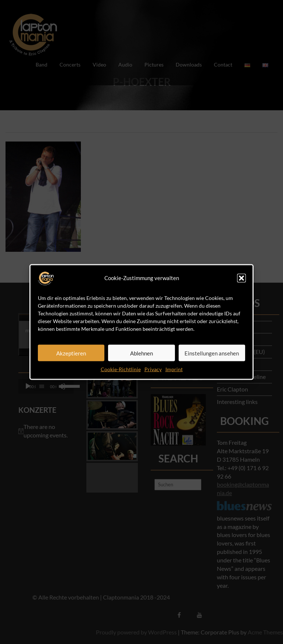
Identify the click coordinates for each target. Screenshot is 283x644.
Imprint (174, 369)
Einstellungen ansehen (212, 353)
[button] (241, 278)
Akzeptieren (71, 353)
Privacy (153, 369)
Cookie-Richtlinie (121, 369)
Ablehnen (141, 353)
